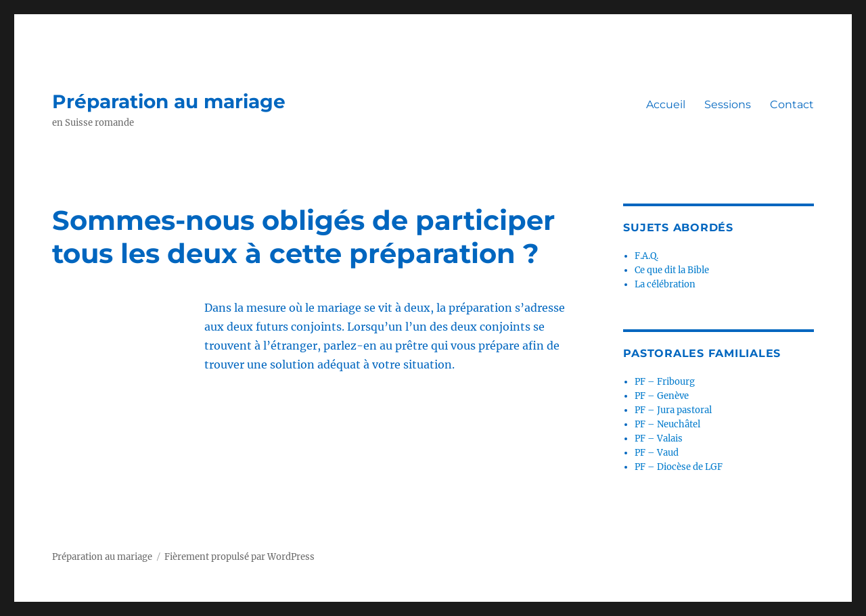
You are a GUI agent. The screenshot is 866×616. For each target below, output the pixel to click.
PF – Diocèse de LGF (679, 467)
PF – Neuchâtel (667, 424)
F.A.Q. (646, 256)
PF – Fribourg (665, 382)
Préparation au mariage (169, 101)
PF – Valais (659, 439)
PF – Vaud (657, 453)
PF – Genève (662, 396)
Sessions (728, 104)
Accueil (666, 104)
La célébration (665, 284)
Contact (792, 104)
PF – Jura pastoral (673, 410)
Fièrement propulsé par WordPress (240, 557)
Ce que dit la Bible (672, 270)
